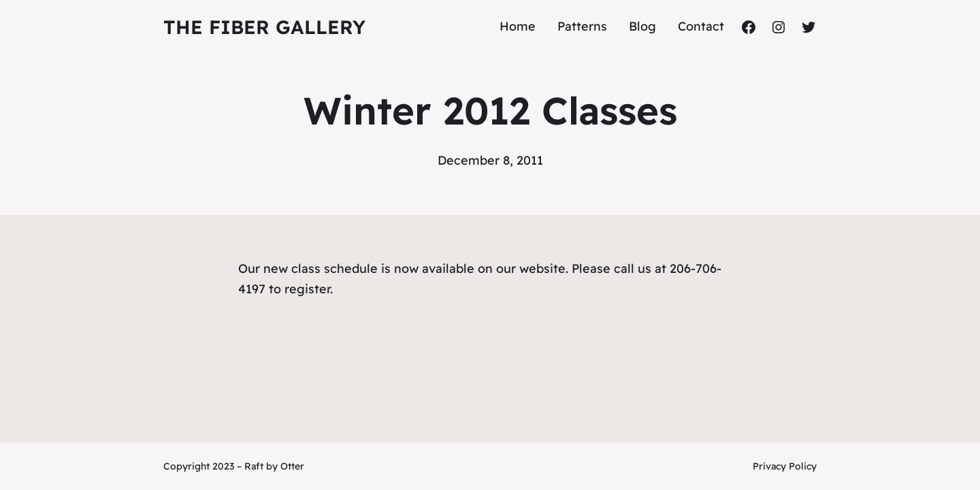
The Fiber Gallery (264, 27)
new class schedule (321, 268)
